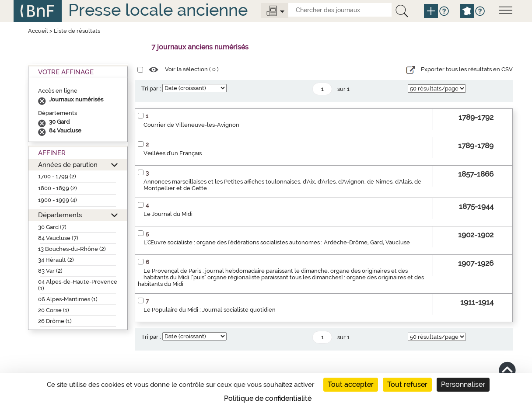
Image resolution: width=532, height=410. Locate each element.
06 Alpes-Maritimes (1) (68, 299)
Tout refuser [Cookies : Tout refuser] (407, 384)
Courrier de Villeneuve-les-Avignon (191, 125)
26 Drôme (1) (55, 321)
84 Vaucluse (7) (58, 238)
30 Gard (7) (52, 227)
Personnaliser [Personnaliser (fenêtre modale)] (463, 384)
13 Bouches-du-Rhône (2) (72, 249)
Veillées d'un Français (173, 153)
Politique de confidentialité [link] (268, 398)
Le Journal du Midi (168, 214)
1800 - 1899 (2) (58, 188)
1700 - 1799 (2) (57, 176)
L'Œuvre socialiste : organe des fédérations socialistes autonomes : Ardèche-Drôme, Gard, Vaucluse (277, 242)
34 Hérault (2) (56, 260)
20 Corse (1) (54, 310)
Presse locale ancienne (158, 10)
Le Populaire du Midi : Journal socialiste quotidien (210, 310)
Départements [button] (60, 215)
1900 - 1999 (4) (58, 200)
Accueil (38, 31)
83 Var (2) (50, 271)
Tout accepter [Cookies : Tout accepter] (351, 384)
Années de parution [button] (68, 165)
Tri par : (151, 89)
